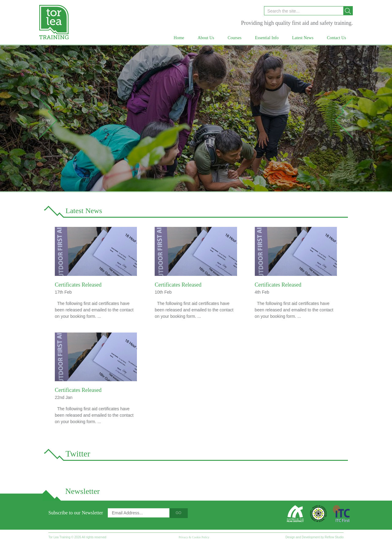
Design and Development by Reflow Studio (315, 537)
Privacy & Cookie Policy (194, 537)
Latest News (84, 211)
